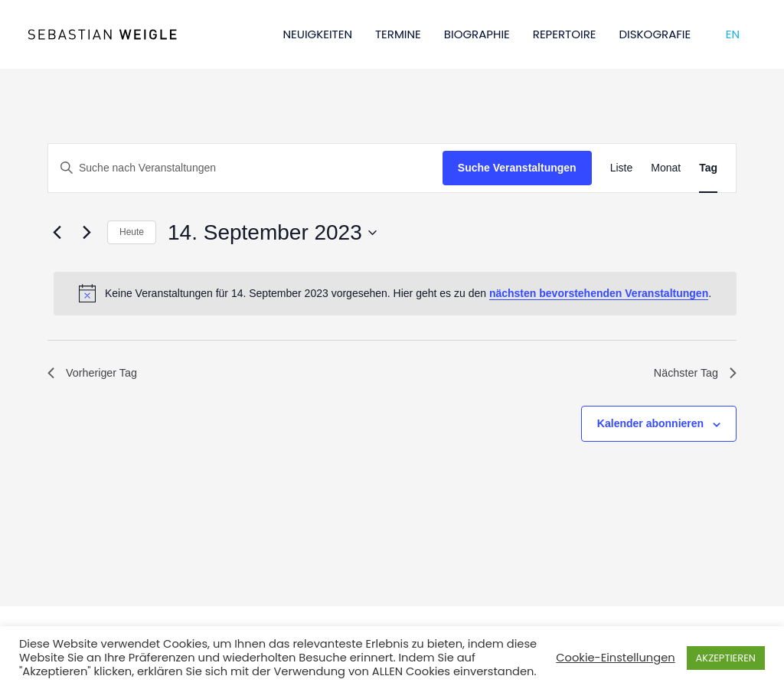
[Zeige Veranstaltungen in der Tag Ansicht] (708, 168)
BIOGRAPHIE (477, 34)
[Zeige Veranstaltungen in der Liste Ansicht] (622, 168)
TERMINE (398, 34)
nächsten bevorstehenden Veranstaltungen (599, 293)
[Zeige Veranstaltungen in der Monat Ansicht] (666, 168)
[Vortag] (57, 233)
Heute (132, 232)
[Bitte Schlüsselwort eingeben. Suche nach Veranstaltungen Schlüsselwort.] (245, 168)
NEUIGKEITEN (318, 34)
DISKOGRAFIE (655, 34)
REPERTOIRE (565, 34)
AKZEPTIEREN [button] (726, 658)
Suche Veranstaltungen (517, 168)
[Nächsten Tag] (87, 233)
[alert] (395, 293)
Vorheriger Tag (96, 375)
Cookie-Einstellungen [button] (615, 658)
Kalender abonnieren (650, 426)
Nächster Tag (691, 375)
